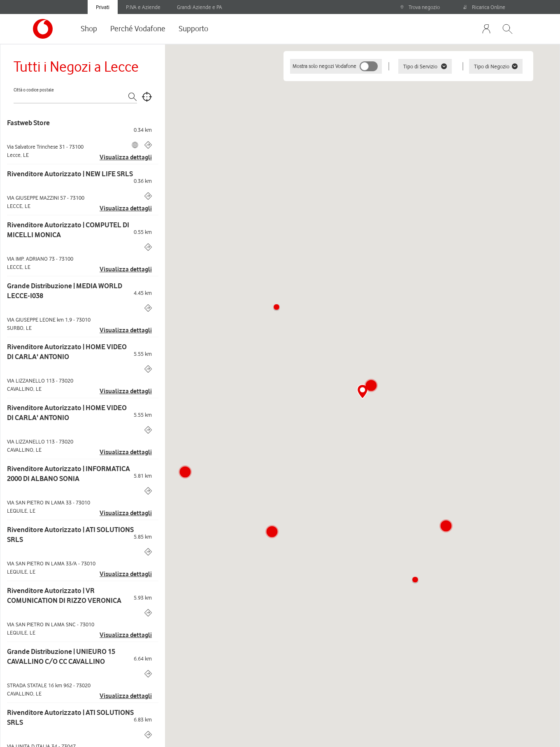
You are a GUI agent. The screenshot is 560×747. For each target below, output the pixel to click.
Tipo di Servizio (425, 66)
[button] (277, 307)
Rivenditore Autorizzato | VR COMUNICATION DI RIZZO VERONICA (64, 595)
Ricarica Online (484, 7)
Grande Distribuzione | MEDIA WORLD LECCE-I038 (65, 291)
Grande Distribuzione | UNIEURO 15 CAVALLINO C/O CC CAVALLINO (61, 656)
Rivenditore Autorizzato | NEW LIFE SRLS (70, 174)
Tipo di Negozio (496, 66)
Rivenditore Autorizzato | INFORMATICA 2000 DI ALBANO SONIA (69, 474)
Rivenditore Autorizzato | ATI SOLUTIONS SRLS (70, 535)
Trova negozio (420, 7)
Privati (103, 7)
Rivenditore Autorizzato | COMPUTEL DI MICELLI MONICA (68, 230)
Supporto (193, 28)
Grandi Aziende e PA (200, 7)
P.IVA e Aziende (143, 7)
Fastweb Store (28, 123)
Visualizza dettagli (126, 157)
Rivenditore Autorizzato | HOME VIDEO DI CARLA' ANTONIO (67, 352)
